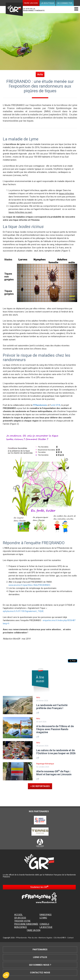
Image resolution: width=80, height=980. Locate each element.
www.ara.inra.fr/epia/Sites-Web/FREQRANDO (29, 585)
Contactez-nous (40, 973)
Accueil (18, 915)
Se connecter (65, 3)
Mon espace (21, 927)
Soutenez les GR (39, 887)
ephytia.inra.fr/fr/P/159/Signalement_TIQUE (23, 611)
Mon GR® (14, 7)
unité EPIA (56, 405)
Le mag (43, 918)
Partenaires (40, 950)
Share (38, 713)
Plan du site (33, 938)
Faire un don (31, 3)
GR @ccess (20, 918)
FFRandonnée (21, 938)
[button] (6, 975)
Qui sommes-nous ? (40, 965)
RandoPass (46, 915)
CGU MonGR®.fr (60, 938)
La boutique (48, 3)
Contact (70, 938)
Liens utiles (40, 957)
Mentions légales (45, 938)
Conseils (44, 924)
